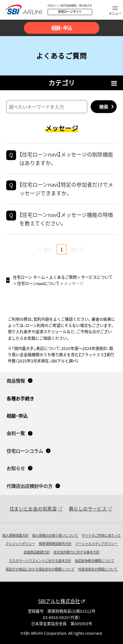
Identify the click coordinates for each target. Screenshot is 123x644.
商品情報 (16, 381)
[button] (115, 11)
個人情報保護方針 (15, 535)
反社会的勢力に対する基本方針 (76, 552)
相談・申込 (62, 28)
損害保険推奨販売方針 (55, 543)
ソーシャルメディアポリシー (96, 543)
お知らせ (16, 468)
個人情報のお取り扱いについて (55, 535)
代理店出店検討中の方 (30, 486)
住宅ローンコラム (25, 451)
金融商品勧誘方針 (37, 552)
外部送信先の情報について (98, 569)
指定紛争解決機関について (94, 561)
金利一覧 (16, 433)
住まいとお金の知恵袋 (33, 509)
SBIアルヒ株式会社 (59, 601)
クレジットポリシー (20, 543)
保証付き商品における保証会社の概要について (40, 569)
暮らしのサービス (88, 509)
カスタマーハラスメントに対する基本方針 (40, 561)
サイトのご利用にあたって (101, 535)
